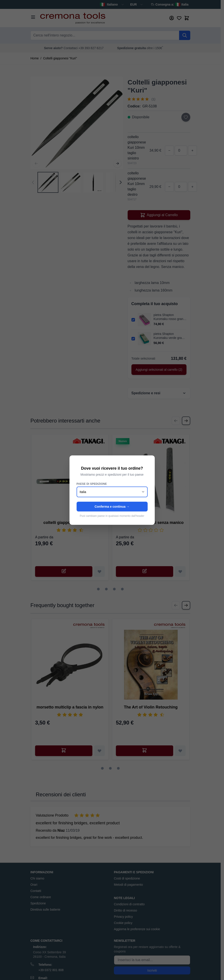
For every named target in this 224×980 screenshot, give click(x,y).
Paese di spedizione (92, 484)
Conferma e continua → (112, 507)
